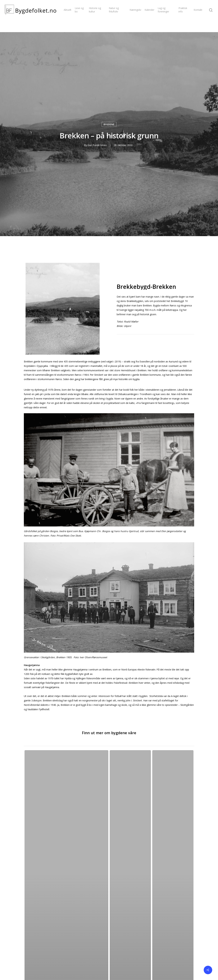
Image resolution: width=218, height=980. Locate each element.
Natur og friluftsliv (114, 10)
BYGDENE (109, 124)
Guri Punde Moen (97, 145)
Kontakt (198, 10)
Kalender (149, 10)
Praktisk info (183, 10)
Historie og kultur (95, 10)
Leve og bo (79, 10)
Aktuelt (68, 10)
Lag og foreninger (163, 10)
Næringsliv (135, 10)
